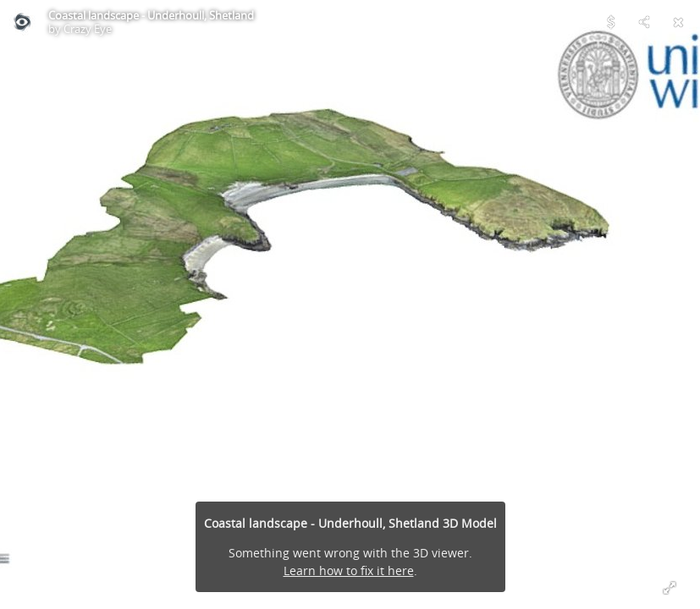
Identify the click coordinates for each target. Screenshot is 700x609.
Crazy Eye (88, 29)
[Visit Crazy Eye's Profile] (22, 22)
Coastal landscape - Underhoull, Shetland (151, 15)
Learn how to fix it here (349, 571)
